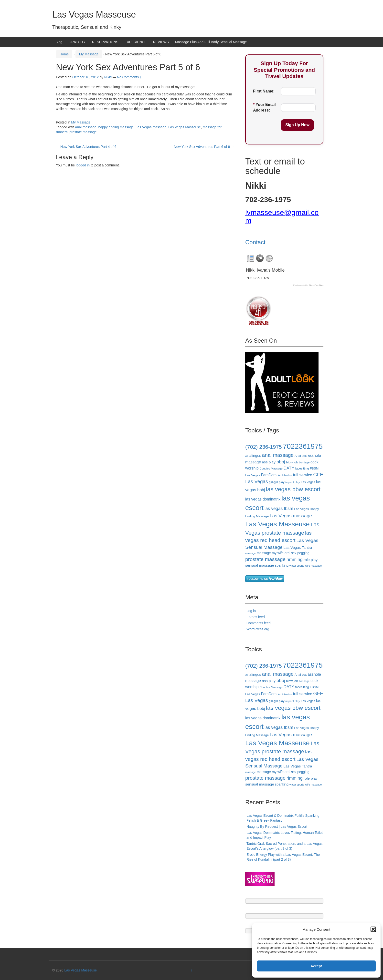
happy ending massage (116, 127)
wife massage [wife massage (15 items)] (313, 566)
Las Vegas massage (151, 127)
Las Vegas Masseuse (94, 15)
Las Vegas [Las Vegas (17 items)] (308, 482)
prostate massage (83, 132)
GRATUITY (77, 42)
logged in (83, 165)
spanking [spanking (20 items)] (282, 565)
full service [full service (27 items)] (303, 475)
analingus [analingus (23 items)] (253, 455)
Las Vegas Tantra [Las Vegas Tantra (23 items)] (298, 547)
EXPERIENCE (136, 42)
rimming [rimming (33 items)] (295, 559)
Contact (255, 242)
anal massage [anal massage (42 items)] (278, 455)
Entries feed (256, 617)
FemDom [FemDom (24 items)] (269, 475)
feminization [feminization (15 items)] (285, 475)
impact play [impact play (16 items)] (293, 482)
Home (64, 54)
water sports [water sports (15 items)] (297, 566)
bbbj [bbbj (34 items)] (281, 462)
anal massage (86, 127)
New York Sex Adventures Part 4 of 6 (86, 147)
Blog (59, 42)
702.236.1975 (257, 278)
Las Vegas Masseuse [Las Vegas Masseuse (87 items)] (277, 524)
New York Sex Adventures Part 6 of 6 (204, 147)
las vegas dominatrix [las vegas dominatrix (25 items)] (263, 499)
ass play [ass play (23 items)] (269, 462)
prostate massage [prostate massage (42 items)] (265, 559)
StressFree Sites (316, 285)
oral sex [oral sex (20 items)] (290, 553)
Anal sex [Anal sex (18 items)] (301, 456)
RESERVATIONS (105, 42)
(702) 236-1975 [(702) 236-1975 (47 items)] (264, 447)
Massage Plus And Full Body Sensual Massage (211, 42)
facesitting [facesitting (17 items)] (302, 469)
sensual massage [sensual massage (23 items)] (260, 565)
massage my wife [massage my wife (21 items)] (270, 553)
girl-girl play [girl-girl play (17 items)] (277, 482)
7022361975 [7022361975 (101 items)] (303, 446)
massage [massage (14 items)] (250, 553)
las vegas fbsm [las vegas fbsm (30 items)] (279, 509)
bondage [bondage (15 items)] (304, 462)
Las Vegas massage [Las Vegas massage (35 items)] (291, 516)
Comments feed (259, 623)
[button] (373, 929)
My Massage (89, 54)
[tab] (251, 258)
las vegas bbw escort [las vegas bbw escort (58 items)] (293, 489)
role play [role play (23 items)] (311, 560)
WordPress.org (258, 629)
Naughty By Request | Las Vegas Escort (277, 827)
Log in (251, 611)
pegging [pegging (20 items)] (303, 553)
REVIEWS (161, 42)
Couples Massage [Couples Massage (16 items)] (271, 468)
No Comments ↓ (129, 77)
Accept (316, 966)
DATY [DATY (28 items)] (289, 468)
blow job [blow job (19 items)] (292, 462)
